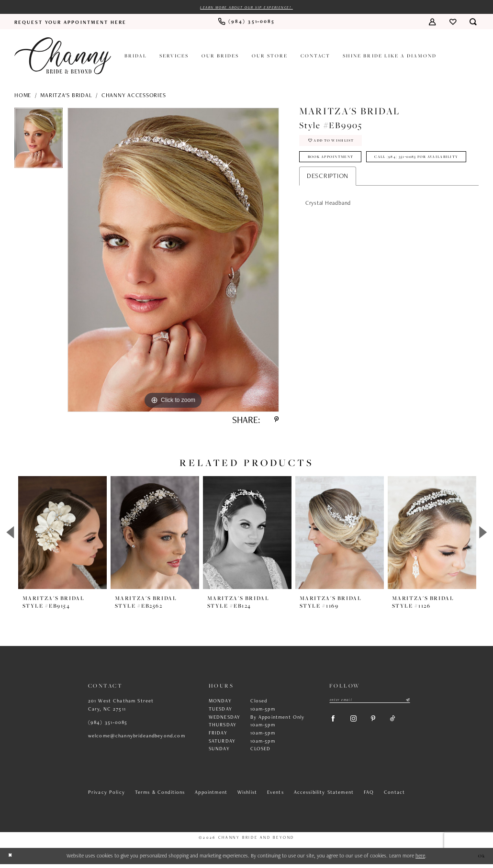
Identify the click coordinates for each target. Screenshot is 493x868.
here (420, 859)
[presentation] (62, 537)
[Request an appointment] (71, 22)
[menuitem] (71, 22)
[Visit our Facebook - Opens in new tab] (335, 725)
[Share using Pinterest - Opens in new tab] (275, 423)
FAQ (369, 796)
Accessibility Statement (324, 796)
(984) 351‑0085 (108, 726)
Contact (394, 796)
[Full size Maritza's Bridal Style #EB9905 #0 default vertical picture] (173, 261)
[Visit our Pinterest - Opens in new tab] (381, 725)
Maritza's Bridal (66, 96)
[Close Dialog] (11, 860)
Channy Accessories (134, 96)
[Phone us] (246, 23)
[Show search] (473, 23)
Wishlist (247, 796)
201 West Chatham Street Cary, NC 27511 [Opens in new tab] (121, 709)
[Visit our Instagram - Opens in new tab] (359, 725)
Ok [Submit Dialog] (481, 860)
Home (23, 96)
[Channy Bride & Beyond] (63, 57)
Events (275, 796)
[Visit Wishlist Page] (453, 23)
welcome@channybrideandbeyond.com (137, 739)
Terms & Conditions (160, 796)
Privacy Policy (106, 796)
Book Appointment (336, 162)
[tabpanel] (39, 141)
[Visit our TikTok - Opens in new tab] (403, 725)
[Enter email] (370, 704)
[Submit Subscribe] (408, 704)
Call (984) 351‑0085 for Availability (359, 181)
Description (328, 201)
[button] (432, 23)
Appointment (211, 796)
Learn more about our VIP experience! (247, 8)
